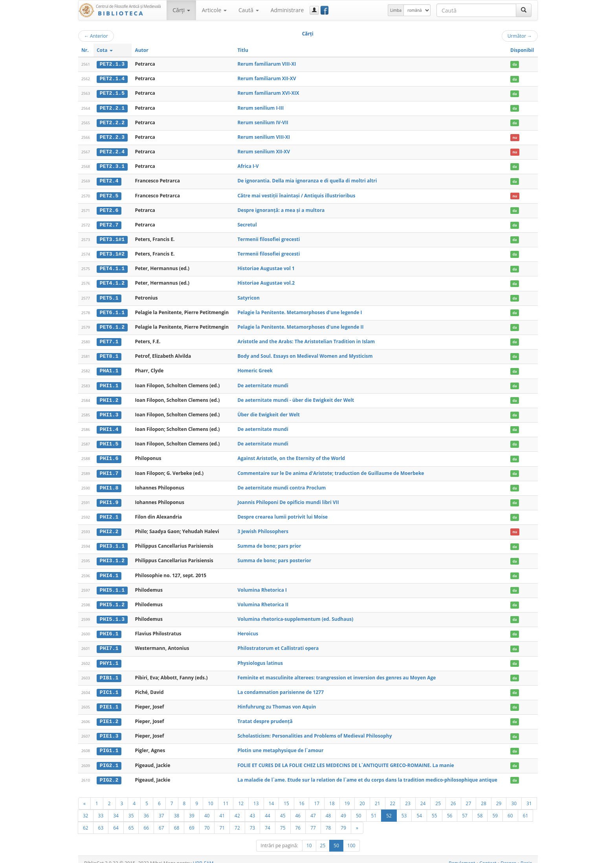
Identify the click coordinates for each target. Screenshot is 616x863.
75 (283, 820)
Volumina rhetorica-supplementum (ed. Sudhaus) (295, 614)
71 (222, 820)
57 (465, 808)
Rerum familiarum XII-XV (267, 78)
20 (362, 796)
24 (423, 796)
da (514, 64)
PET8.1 (109, 353)
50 (359, 808)
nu (515, 137)
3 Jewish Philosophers (263, 527)
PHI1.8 (109, 484)
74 (268, 820)
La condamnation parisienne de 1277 (280, 686)
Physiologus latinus (260, 657)
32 (86, 808)
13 (256, 796)
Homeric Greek (255, 368)
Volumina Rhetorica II (263, 599)
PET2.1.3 (112, 64)
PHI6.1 (109, 628)
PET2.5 (109, 194)
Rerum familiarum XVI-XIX (268, 93)
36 (146, 808)
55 (434, 808)
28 (484, 796)
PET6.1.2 (112, 324)
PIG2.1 (109, 758)
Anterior (96, 36)
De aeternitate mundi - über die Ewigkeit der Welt (296, 397)
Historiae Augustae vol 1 (266, 266)
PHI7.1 (109, 642)
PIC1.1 (109, 686)
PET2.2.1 (112, 107)
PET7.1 (109, 339)
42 (237, 808)
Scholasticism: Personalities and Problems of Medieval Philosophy (314, 729)
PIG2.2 (109, 773)
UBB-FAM (203, 856)
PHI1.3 (109, 411)
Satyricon (248, 295)
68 (177, 820)
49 (343, 808)
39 (192, 808)
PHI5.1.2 (112, 599)
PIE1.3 (109, 729)
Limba (396, 10)
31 (529, 796)
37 (161, 808)
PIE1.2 (109, 715)
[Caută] (524, 10)
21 (378, 796)
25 (438, 796)
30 (514, 796)
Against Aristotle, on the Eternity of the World (291, 454)
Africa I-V (248, 165)
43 (253, 808)
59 (495, 808)
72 (237, 820)
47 (313, 808)
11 (226, 796)
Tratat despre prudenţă (265, 715)
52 (389, 808)
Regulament (462, 856)
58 (480, 808)
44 (268, 808)
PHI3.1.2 (112, 556)
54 (419, 808)
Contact (488, 856)
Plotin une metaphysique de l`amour (280, 744)
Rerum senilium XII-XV (264, 151)
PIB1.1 (109, 672)
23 (408, 796)
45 (283, 808)
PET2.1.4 (112, 79)
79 (343, 820)
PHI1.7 (109, 469)
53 (404, 808)
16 (302, 796)
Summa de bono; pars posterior (274, 556)
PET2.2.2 (112, 122)
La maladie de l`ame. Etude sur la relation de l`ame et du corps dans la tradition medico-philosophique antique (367, 772)
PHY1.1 (109, 657)
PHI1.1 (109, 382)
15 (286, 796)
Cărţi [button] (181, 10)
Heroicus (248, 628)
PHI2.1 (109, 512)
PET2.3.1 (112, 166)
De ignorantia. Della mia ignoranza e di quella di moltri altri (307, 179)
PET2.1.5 (112, 93)
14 (271, 796)
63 (101, 820)
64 (116, 820)
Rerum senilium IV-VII (263, 122)
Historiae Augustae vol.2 (266, 281)
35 (131, 808)
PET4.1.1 (112, 267)
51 (374, 808)
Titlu (243, 50)
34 (116, 808)
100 (351, 838)
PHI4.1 (109, 570)
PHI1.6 (109, 455)
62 (86, 820)
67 (161, 820)
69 (192, 820)
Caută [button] (249, 10)
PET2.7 (109, 223)
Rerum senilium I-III (260, 107)
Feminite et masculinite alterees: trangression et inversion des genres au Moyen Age (336, 671)
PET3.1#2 (112, 252)
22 (393, 796)
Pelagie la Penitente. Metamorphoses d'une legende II (300, 324)
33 (101, 808)
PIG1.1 (109, 744)
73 (253, 820)
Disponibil (522, 50)
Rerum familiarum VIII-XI (267, 64)
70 (207, 820)
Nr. (85, 50)
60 (510, 808)
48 (328, 808)
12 (241, 796)
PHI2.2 (109, 527)
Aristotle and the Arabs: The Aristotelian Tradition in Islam (306, 339)
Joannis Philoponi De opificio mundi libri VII (288, 498)
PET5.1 (109, 296)
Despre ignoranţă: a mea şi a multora (281, 209)
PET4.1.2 (112, 281)
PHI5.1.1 (112, 585)
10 (211, 796)
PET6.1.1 (112, 310)
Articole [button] (214, 10)
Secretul (247, 223)
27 (469, 796)
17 (317, 796)
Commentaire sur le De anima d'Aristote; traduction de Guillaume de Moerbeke (331, 469)
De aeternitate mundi (263, 382)
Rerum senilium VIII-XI (264, 136)
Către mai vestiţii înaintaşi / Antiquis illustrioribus (296, 194)
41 (222, 808)
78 (328, 820)
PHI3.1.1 (112, 541)
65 (131, 820)
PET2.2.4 (112, 151)
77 (313, 820)
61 (526, 808)
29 (499, 796)
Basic (526, 856)
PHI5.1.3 (112, 614)
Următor (520, 36)
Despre (508, 856)
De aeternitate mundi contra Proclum (281, 483)
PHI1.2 (109, 397)
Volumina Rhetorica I (262, 584)
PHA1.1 (109, 368)
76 (298, 820)
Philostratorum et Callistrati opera (278, 642)
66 (146, 820)
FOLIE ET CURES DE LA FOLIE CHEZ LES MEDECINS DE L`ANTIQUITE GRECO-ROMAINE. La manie (346, 758)
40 (207, 808)
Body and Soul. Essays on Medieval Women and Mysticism (305, 353)
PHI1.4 (109, 426)
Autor (141, 50)
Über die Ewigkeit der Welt (269, 411)
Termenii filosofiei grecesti (269, 238)
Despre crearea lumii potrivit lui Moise (282, 512)
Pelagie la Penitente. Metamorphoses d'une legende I (300, 310)
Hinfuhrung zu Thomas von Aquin (277, 700)
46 (298, 808)
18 (332, 796)
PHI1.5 (109, 440)
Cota (105, 50)
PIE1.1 (109, 701)
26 (453, 796)
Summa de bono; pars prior (269, 541)
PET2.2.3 (112, 136)
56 (450, 808)
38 (177, 808)
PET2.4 (109, 180)
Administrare (287, 10)
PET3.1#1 (112, 238)
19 (347, 796)
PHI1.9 (109, 498)
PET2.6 (109, 209)
